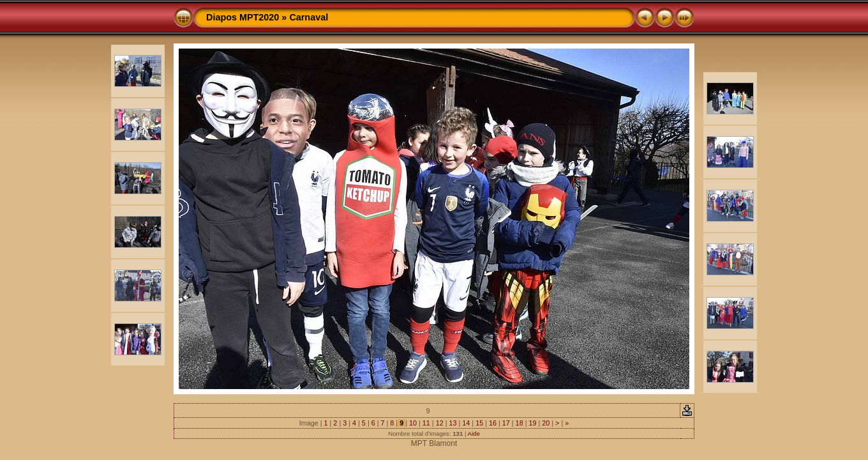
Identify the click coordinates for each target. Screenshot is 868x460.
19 (532, 423)
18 (520, 423)
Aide (474, 433)
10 (413, 423)
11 (426, 423)
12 (440, 423)
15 (479, 423)
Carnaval (309, 17)
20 (546, 423)
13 (453, 423)
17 (506, 423)
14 (466, 423)
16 (493, 423)
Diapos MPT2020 (243, 17)
